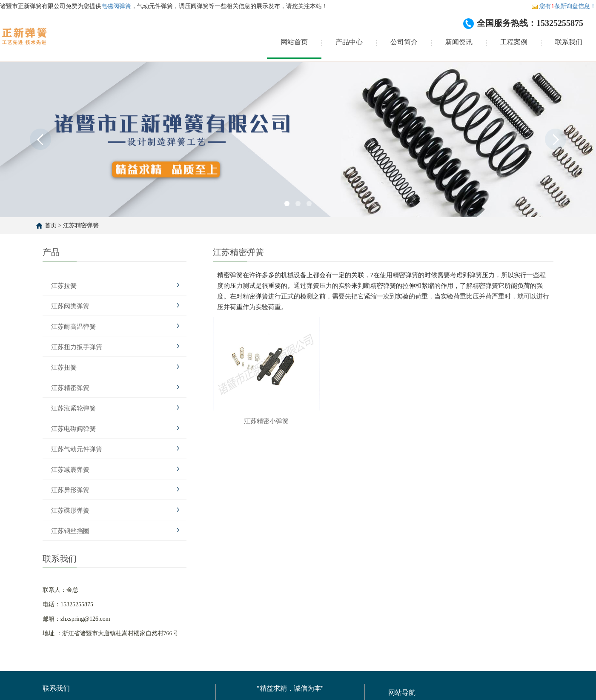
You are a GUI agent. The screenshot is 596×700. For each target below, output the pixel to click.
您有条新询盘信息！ (564, 6)
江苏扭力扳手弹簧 (77, 347)
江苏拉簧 (64, 286)
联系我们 (569, 42)
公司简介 (404, 42)
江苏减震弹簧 (70, 470)
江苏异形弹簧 (70, 490)
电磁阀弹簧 (116, 6)
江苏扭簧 (64, 367)
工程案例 (514, 42)
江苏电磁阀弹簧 (73, 429)
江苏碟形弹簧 (70, 511)
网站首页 (294, 42)
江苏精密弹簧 (81, 225)
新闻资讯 (459, 42)
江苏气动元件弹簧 (77, 449)
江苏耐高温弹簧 (73, 327)
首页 (51, 225)
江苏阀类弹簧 (70, 306)
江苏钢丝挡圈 (70, 531)
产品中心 (349, 42)
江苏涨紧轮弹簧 (73, 408)
